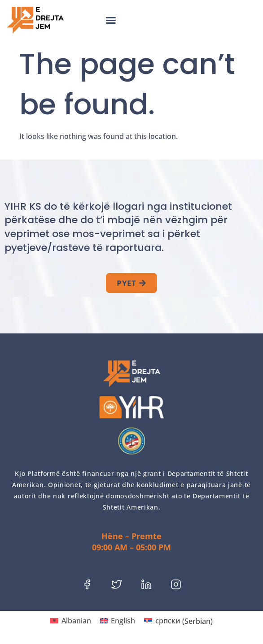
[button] (111, 20)
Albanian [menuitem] (76, 621)
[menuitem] (70, 621)
